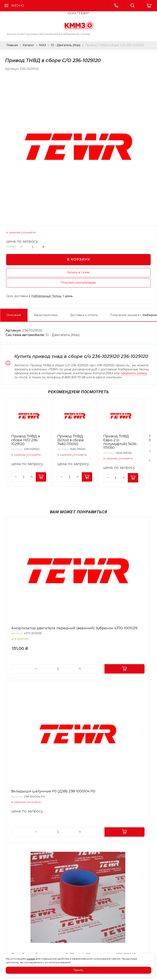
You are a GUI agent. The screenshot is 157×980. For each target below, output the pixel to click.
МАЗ (42, 45)
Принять (79, 970)
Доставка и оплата (84, 315)
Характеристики (46, 315)
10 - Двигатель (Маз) (66, 45)
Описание (14, 315)
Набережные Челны (46, 296)
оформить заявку (134, 373)
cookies (31, 959)
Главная (12, 45)
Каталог (28, 45)
